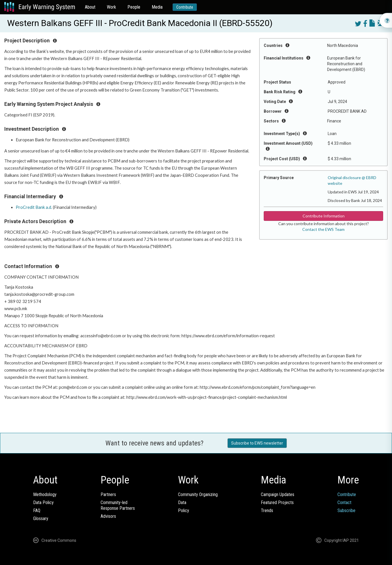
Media (157, 7)
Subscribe (346, 511)
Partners (108, 494)
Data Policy (43, 502)
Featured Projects (277, 502)
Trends (267, 511)
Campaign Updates (278, 494)
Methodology (45, 494)
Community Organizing (198, 494)
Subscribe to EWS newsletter (257, 443)
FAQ (37, 511)
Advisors (108, 516)
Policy (184, 511)
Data (182, 502)
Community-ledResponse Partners (118, 505)
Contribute (185, 7)
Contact (344, 502)
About (90, 7)
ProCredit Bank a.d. (34, 207)
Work (111, 7)
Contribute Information (324, 216)
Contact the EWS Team (323, 229)
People (134, 7)
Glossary (41, 519)
